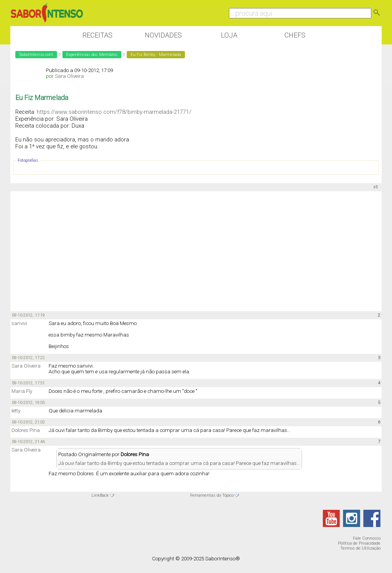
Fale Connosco (367, 538)
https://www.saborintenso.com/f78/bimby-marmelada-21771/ (114, 112)
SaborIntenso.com (36, 55)
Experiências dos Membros (92, 55)
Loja (229, 35)
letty (16, 411)
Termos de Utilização (360, 548)
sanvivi (19, 323)
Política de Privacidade (359, 543)
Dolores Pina (26, 430)
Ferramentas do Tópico (212, 495)
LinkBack (100, 495)
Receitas (97, 35)
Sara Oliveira (69, 76)
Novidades (163, 35)
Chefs (295, 35)
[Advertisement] (196, 251)
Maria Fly (22, 391)
